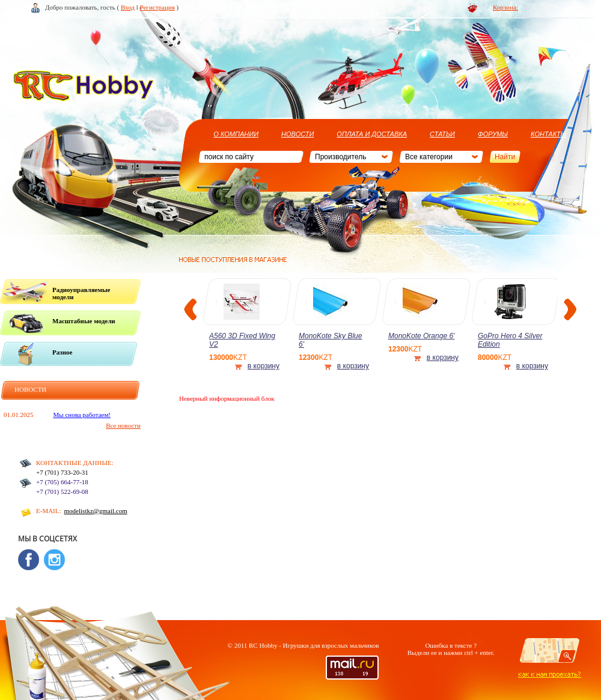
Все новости (123, 425)
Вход (128, 7)
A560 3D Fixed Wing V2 (242, 340)
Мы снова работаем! (82, 415)
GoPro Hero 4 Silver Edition (510, 340)
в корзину (264, 366)
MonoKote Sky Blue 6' (330, 340)
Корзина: (505, 7)
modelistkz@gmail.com (96, 511)
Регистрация (157, 7)
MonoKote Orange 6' (421, 336)
